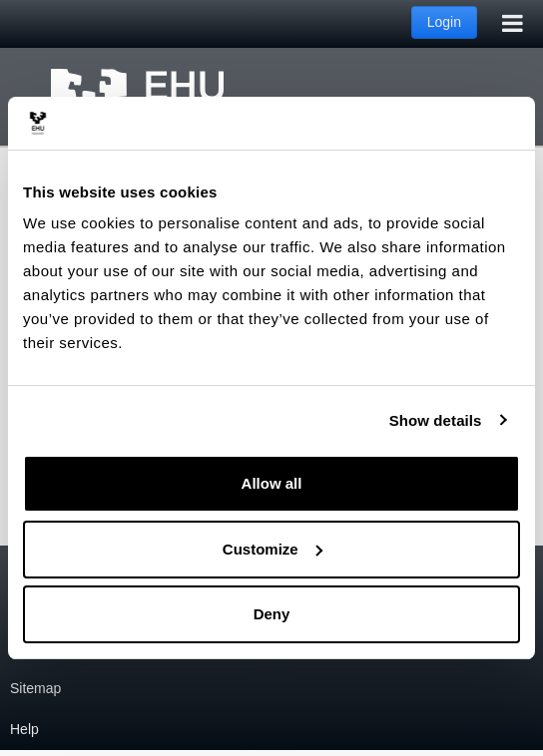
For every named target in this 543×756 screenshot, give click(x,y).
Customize (272, 549)
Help (24, 729)
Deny (272, 614)
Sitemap (35, 688)
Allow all (272, 483)
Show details (436, 420)
